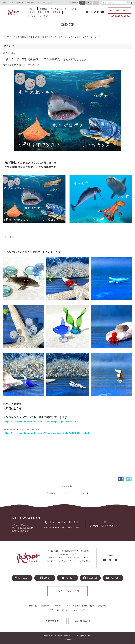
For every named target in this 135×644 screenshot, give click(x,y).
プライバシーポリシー (60, 610)
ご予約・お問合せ (119, 10)
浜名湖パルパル (83, 621)
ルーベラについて (59, 9)
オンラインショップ (38, 16)
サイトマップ (79, 610)
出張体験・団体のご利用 (38, 12)
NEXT (83, 493)
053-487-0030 (119, 16)
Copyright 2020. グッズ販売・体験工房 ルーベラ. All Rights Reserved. (67, 636)
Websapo (67, 640)
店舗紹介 (43, 9)
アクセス (74, 9)
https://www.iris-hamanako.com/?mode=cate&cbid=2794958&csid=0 (45, 433)
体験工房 (32, 9)
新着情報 (57, 12)
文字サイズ (74, 3)
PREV (52, 493)
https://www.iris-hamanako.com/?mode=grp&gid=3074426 (40, 422)
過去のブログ (52, 621)
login (132, 3)
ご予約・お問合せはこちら (106, 524)
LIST (68, 493)
